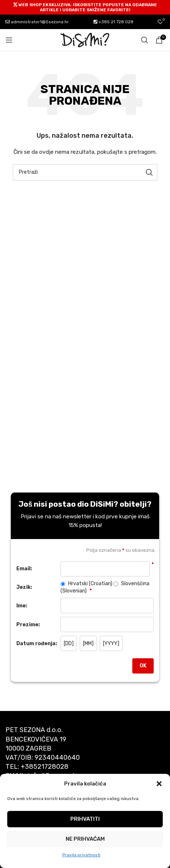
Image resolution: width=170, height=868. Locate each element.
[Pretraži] (145, 40)
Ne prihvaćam (85, 839)
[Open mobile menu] (9, 40)
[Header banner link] (85, 7)
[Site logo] (85, 40)
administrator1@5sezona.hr (37, 22)
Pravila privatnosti (81, 855)
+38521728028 (45, 767)
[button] (159, 784)
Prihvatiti (85, 819)
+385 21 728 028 (113, 22)
